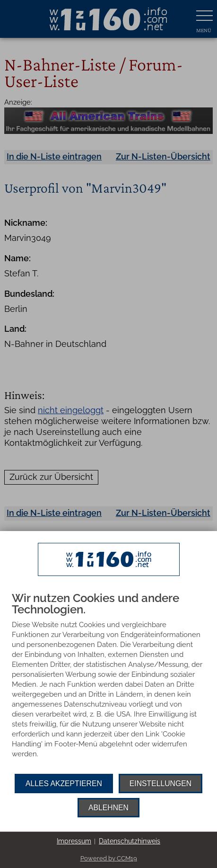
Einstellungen (161, 784)
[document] (108, 683)
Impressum (74, 841)
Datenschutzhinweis (130, 841)
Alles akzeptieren (64, 784)
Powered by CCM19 (109, 858)
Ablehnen (108, 808)
